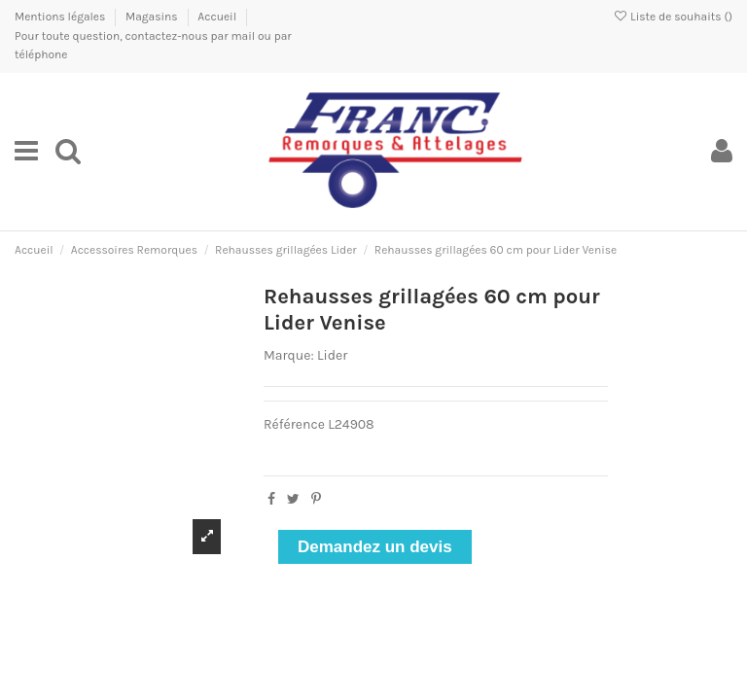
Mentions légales (61, 17)
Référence (294, 424)
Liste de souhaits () (673, 17)
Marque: (289, 355)
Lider (332, 355)
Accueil (217, 17)
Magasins (153, 17)
